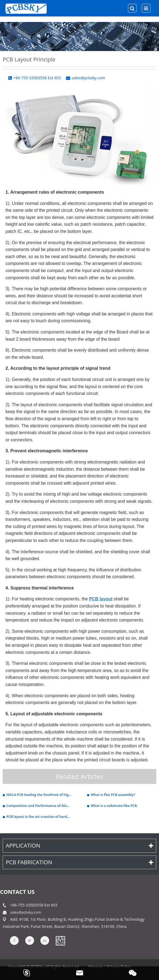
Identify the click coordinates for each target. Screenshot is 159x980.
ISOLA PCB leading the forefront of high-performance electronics (39, 795)
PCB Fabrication (79, 862)
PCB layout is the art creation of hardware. (39, 817)
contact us (17, 892)
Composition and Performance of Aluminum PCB (39, 806)
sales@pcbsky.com (26, 912)
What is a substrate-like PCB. (114, 806)
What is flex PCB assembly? (113, 795)
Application (79, 845)
